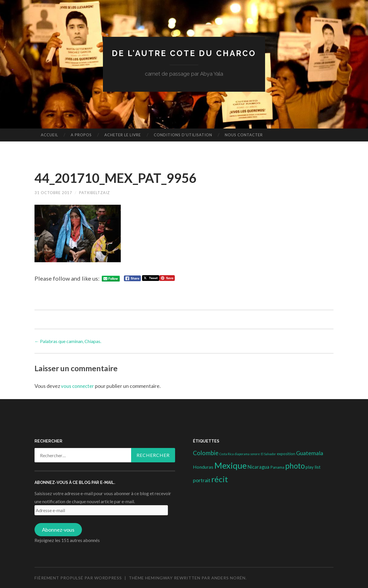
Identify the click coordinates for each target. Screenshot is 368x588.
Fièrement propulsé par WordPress (78, 578)
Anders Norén (228, 578)
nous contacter (244, 135)
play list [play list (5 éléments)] (313, 467)
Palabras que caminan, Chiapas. (68, 341)
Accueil (49, 135)
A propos (81, 135)
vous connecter (78, 386)
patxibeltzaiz (98, 193)
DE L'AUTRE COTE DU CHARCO (184, 53)
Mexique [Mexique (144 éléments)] (230, 465)
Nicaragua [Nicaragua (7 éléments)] (258, 467)
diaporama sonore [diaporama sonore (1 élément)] (247, 454)
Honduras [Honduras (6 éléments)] (203, 467)
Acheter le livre (123, 135)
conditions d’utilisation (183, 135)
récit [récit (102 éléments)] (220, 479)
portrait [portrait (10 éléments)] (202, 480)
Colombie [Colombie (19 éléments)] (206, 453)
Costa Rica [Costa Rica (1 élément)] (227, 454)
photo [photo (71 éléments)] (295, 466)
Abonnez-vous (58, 530)
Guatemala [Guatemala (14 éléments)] (310, 453)
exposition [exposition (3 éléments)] (286, 454)
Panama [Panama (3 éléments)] (277, 467)
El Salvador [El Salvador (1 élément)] (268, 454)
